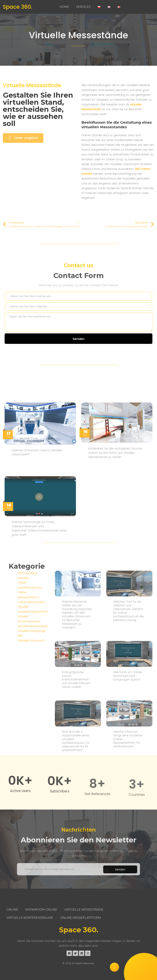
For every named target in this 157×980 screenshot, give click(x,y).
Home (64, 7)
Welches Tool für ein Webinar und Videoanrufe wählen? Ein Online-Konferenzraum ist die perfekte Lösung (129, 720)
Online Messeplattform (81, 918)
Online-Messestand (31, 653)
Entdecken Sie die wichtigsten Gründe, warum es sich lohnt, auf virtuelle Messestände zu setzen (115, 542)
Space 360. (17, 7)
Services (83, 7)
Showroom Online (41, 910)
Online (12, 910)
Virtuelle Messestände (78, 35)
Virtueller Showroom (31, 691)
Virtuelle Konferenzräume (30, 918)
